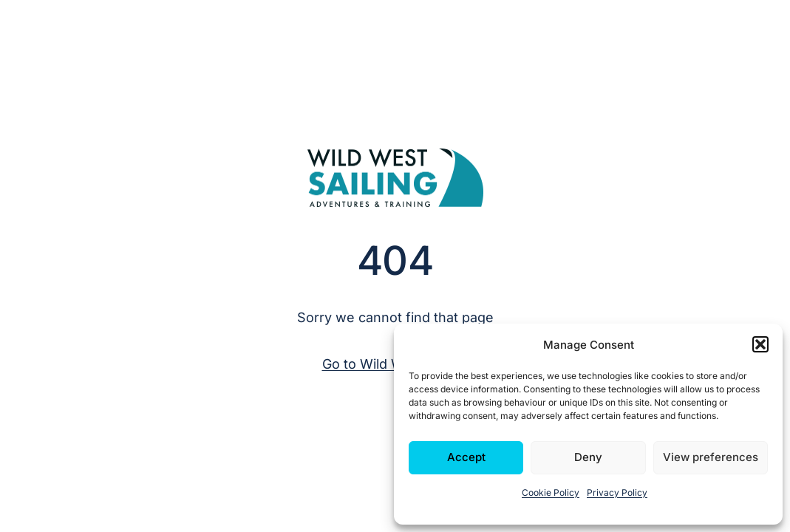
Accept (466, 457)
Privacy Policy (617, 492)
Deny (588, 457)
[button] (760, 344)
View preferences (711, 457)
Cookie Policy (551, 492)
